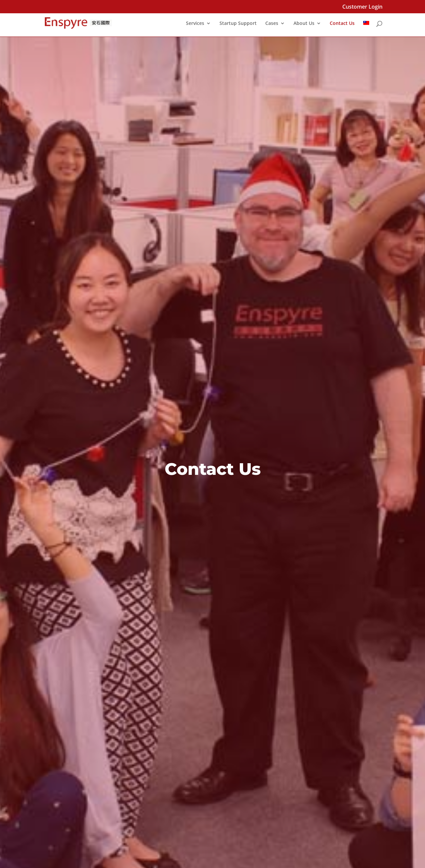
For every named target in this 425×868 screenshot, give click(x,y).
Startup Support (238, 24)
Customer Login (362, 7)
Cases (272, 24)
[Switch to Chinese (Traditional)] (366, 29)
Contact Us (342, 24)
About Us (304, 24)
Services (195, 24)
